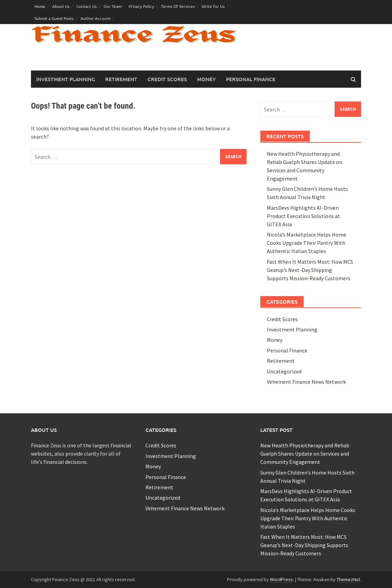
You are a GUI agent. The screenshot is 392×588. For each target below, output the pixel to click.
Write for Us (213, 6)
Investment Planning (66, 79)
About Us (61, 6)
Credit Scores (167, 79)
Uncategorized (284, 371)
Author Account (96, 18)
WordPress (281, 579)
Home (40, 6)
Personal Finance (251, 79)
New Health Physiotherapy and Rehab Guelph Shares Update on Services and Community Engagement (305, 454)
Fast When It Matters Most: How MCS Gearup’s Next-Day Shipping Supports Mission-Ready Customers (310, 270)
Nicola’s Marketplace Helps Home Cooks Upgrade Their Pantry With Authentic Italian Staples (307, 243)
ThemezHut (348, 579)
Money (206, 79)
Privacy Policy (141, 6)
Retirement (121, 79)
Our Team (113, 6)
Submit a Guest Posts (54, 18)
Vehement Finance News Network (306, 382)
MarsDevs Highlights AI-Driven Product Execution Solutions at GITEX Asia (303, 216)
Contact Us (86, 6)
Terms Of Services (178, 6)
